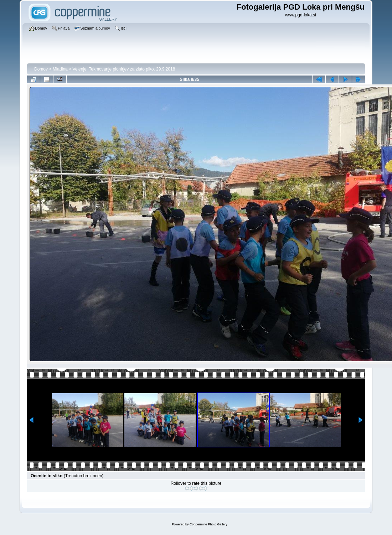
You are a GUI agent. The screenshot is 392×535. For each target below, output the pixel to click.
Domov (41, 69)
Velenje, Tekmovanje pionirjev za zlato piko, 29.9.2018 (124, 69)
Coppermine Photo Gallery (208, 524)
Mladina (60, 69)
